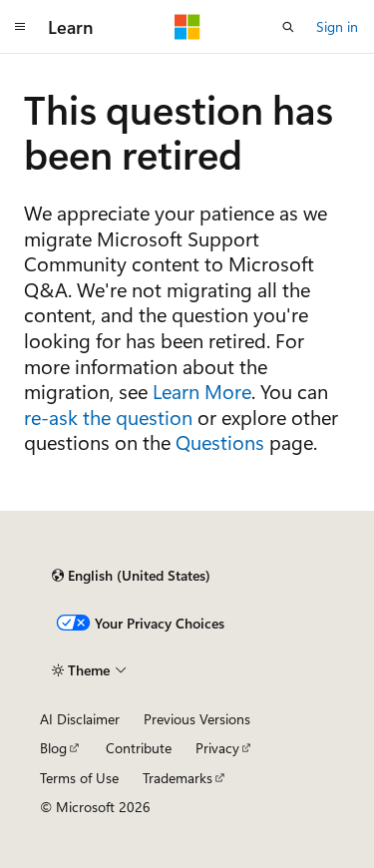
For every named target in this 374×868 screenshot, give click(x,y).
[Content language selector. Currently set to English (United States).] (131, 576)
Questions (220, 441)
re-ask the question (108, 417)
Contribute (139, 748)
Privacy (217, 748)
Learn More (202, 391)
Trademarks (178, 778)
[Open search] (288, 27)
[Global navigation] (20, 27)
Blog (53, 748)
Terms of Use (79, 778)
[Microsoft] (187, 27)
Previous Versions (197, 719)
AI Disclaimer (80, 719)
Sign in (337, 26)
